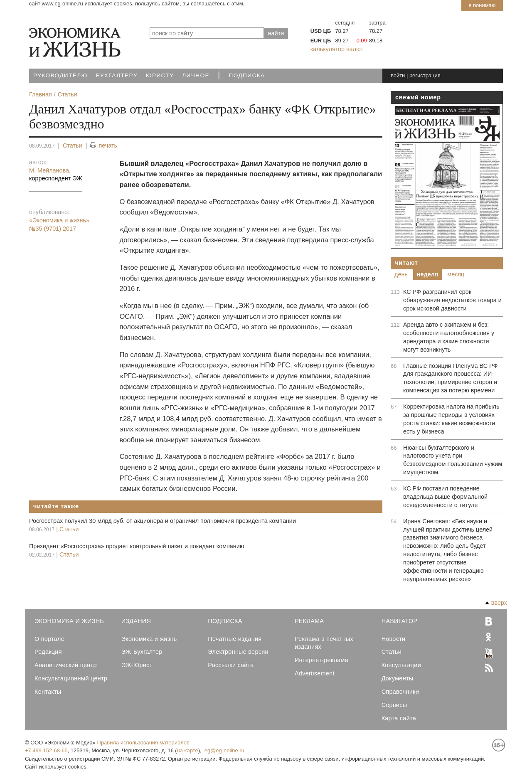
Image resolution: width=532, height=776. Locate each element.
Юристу (160, 75)
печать (104, 146)
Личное (196, 75)
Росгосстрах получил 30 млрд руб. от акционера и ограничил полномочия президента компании (163, 521)
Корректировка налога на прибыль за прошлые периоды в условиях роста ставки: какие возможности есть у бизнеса (451, 419)
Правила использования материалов (143, 743)
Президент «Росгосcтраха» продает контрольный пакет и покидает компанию (137, 546)
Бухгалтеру (117, 75)
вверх (496, 603)
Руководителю (60, 75)
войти (398, 75)
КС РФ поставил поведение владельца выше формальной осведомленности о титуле (445, 497)
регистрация (425, 75)
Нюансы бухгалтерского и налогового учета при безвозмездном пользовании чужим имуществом (453, 460)
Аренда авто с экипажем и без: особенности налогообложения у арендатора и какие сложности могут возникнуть (449, 337)
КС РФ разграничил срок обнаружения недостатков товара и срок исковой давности (452, 300)
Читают (406, 263)
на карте (188, 750)
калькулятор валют (337, 49)
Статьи (73, 145)
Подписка (247, 75)
